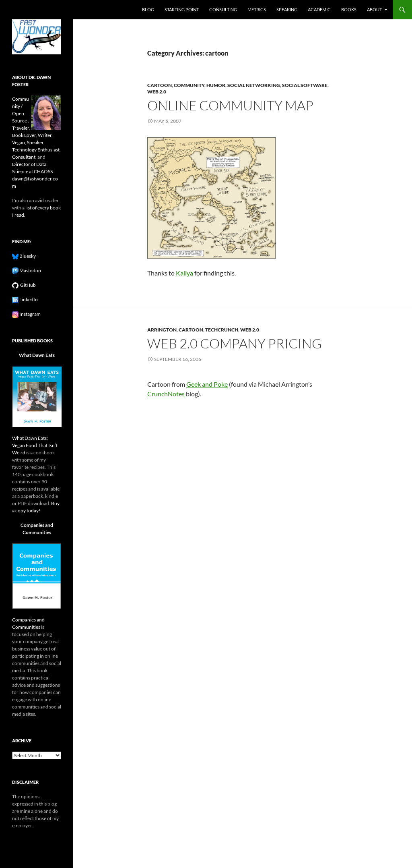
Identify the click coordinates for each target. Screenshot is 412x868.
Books (349, 9)
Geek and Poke (207, 384)
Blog (148, 9)
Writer (45, 135)
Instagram (30, 314)
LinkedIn (28, 299)
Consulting (223, 9)
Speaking (287, 9)
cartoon (160, 85)
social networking (254, 85)
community (189, 85)
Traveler (21, 128)
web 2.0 (157, 92)
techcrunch (222, 330)
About (374, 9)
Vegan (19, 142)
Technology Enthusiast (36, 150)
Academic (319, 9)
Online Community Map (230, 105)
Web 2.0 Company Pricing (235, 343)
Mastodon (30, 270)
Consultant (24, 157)
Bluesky (27, 256)
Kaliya (184, 273)
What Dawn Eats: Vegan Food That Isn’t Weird (35, 445)
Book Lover (24, 135)
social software (305, 85)
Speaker (35, 142)
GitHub (27, 285)
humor (216, 85)
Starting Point (182, 9)
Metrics (257, 9)
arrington (162, 330)
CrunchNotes (166, 394)
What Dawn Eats (37, 355)
